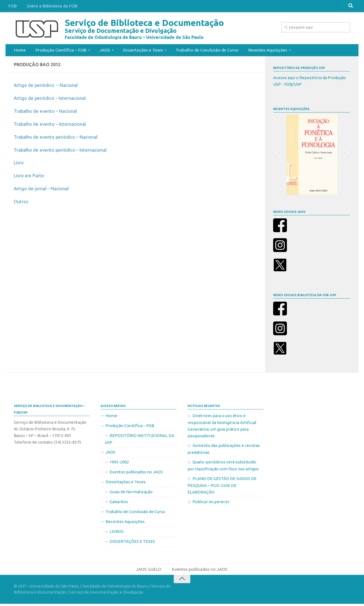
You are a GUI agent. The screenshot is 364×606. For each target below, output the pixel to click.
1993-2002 (119, 464)
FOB (12, 7)
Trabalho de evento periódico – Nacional (58, 138)
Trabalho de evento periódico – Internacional (63, 151)
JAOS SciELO (148, 571)
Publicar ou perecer (211, 503)
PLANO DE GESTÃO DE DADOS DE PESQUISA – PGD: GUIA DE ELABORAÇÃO (222, 487)
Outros (22, 203)
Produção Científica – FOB (59, 51)
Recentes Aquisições (266, 51)
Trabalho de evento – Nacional (47, 112)
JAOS (102, 51)
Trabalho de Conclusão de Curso (205, 51)
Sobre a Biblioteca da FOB (50, 7)
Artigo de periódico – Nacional (47, 87)
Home (19, 51)
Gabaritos (119, 503)
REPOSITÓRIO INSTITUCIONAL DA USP (139, 441)
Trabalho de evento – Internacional (52, 125)
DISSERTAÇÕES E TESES (132, 543)
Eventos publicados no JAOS (136, 474)
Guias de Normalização (131, 493)
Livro (19, 164)
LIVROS (117, 533)
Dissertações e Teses (140, 51)
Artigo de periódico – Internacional (52, 100)
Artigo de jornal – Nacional (43, 190)
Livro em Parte (30, 177)
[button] (277, 156)
